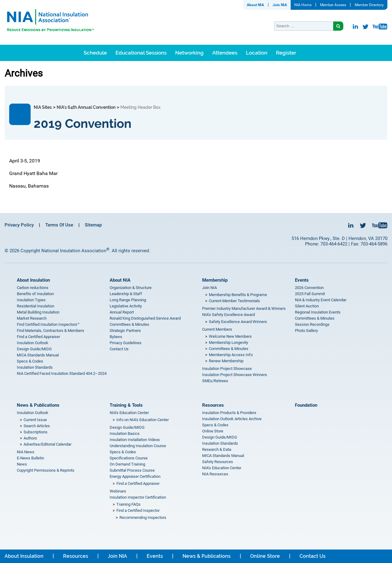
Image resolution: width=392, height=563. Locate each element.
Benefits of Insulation (35, 294)
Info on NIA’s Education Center (143, 420)
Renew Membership (226, 361)
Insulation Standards (35, 367)
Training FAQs (128, 504)
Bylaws (116, 337)
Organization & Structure (131, 288)
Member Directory (369, 5)
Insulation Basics (125, 434)
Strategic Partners (125, 331)
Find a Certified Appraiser (38, 337)
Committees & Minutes (129, 324)
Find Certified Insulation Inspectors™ (48, 324)
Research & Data (217, 449)
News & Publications (38, 405)
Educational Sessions (141, 53)
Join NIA (280, 5)
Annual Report (122, 312)
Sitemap (93, 225)
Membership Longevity (228, 342)
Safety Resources (218, 462)
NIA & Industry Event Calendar (321, 300)
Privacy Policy (19, 225)
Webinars (118, 491)
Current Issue (35, 420)
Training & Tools (126, 405)
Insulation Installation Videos (135, 440)
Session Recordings (312, 324)
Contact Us (119, 349)
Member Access (333, 5)
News (22, 464)
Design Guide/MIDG (34, 349)
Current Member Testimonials (234, 301)
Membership (215, 280)
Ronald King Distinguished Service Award (145, 318)
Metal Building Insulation (38, 312)
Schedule (95, 53)
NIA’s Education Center (129, 413)
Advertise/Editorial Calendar (47, 444)
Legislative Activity (126, 306)
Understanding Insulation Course (138, 446)
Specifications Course (129, 458)
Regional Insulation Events (318, 312)
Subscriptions (36, 432)
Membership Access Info (231, 355)
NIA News (26, 452)
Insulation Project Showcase (227, 369)
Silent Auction (307, 306)
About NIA (255, 5)
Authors (30, 438)
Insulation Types (31, 300)
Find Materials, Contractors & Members (51, 331)
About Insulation (33, 280)
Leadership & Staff (126, 294)
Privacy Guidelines (126, 343)
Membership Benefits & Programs (238, 295)
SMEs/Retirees (215, 381)
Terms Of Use (59, 225)
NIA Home (303, 5)
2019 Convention (83, 123)
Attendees (225, 53)
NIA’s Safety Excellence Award (228, 315)
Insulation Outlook (33, 343)
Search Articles (37, 426)
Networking (189, 53)
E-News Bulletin (30, 458)
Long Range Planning (128, 300)
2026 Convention (309, 288)
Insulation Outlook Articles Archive (232, 419)
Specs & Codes (30, 361)
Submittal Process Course (132, 470)
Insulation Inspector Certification (138, 497)
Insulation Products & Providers (229, 413)
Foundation (306, 405)
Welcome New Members (230, 336)
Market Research (32, 318)
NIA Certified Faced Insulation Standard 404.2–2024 (62, 373)
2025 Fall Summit (310, 294)
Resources (213, 405)
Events (302, 280)
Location (257, 53)
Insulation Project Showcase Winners (235, 375)
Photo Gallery (306, 331)
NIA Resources (215, 474)
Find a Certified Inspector (138, 510)
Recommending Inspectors (143, 517)
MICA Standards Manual (38, 355)
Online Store (213, 431)
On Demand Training (127, 464)
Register (286, 53)
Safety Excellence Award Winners (238, 322)
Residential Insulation (36, 306)
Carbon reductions (33, 288)
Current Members (217, 329)
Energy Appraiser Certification (135, 476)
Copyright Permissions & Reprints (46, 470)
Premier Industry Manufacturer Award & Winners (244, 308)
